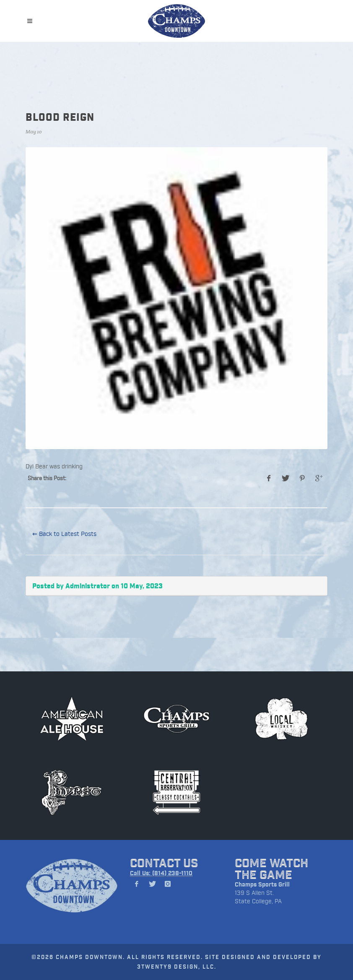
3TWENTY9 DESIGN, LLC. (177, 966)
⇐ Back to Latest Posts (64, 534)
